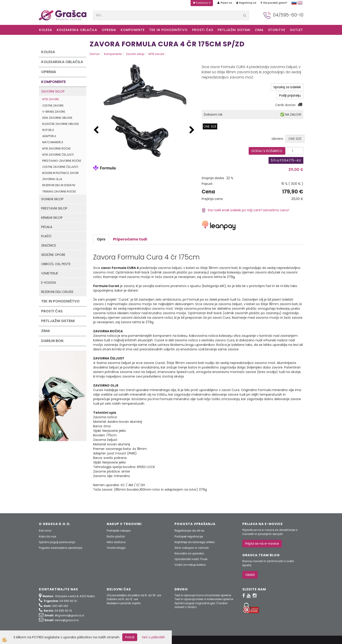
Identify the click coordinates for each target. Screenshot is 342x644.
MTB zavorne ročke (56, 149)
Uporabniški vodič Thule (191, 559)
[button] (192, 130)
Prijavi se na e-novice (262, 544)
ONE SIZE (210, 126)
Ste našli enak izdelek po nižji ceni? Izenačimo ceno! (245, 210)
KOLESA (46, 30)
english (300, 3)
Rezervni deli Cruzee (57, 292)
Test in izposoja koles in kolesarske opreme (204, 599)
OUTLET (296, 30)
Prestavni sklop (54, 208)
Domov (95, 54)
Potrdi (130, 637)
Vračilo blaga (116, 548)
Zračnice (49, 245)
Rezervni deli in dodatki (59, 185)
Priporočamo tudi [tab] (130, 239)
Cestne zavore (53, 106)
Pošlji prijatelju (290, 95)
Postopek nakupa (119, 531)
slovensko (294, 3)
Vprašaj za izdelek (287, 87)
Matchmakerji (53, 142)
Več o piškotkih (153, 637)
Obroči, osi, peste (56, 264)
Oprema (109, 30)
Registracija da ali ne (189, 531)
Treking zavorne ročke (59, 191)
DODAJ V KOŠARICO (267, 151)
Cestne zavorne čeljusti (60, 167)
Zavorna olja (52, 179)
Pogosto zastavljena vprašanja (61, 548)
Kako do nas (48, 536)
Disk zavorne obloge (57, 118)
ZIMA (259, 30)
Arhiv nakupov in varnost (192, 548)
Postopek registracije (189, 536)
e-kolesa (48, 283)
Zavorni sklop (53, 91)
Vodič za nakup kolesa (190, 565)
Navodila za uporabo (189, 553)
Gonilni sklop (52, 199)
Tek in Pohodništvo (168, 30)
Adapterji (49, 136)
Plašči (46, 236)
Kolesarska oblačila (77, 30)
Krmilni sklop (52, 218)
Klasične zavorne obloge (61, 124)
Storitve (277, 30)
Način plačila (116, 536)
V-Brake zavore (54, 112)
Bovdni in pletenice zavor (60, 173)
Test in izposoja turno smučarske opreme (203, 595)
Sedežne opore (53, 255)
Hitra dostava (116, 542)
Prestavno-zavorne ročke (62, 161)
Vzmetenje (50, 273)
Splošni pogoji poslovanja (57, 542)
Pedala (47, 227)
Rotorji (48, 130)
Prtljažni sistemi (234, 30)
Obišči (250, 575)
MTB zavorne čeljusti (58, 155)
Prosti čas (203, 30)
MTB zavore (51, 99)
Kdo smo (45, 531)
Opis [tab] (101, 239)
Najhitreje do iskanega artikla (195, 542)
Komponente (133, 30)
